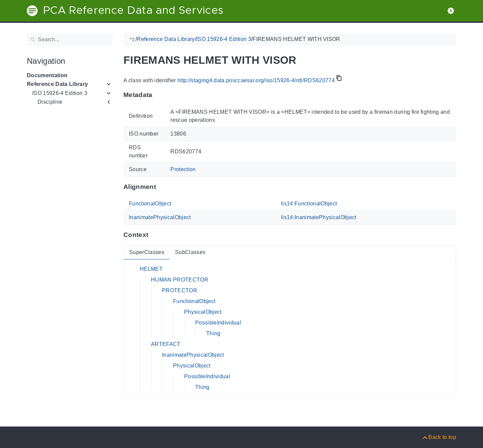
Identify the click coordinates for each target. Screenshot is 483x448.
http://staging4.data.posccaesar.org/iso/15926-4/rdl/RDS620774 (256, 80)
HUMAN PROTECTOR (180, 280)
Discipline (50, 102)
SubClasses (190, 252)
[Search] (70, 40)
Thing (213, 333)
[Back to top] (439, 437)
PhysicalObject (203, 312)
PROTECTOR (180, 290)
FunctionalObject (150, 204)
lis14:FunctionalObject (309, 204)
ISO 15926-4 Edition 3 (60, 93)
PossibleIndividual (218, 323)
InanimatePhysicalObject (160, 217)
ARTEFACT (166, 344)
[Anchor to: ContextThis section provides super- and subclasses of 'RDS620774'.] (155, 235)
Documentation (47, 75)
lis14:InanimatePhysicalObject (319, 217)
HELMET (151, 269)
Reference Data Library (57, 84)
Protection (183, 169)
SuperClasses (147, 252)
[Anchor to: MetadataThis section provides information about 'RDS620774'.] (159, 95)
